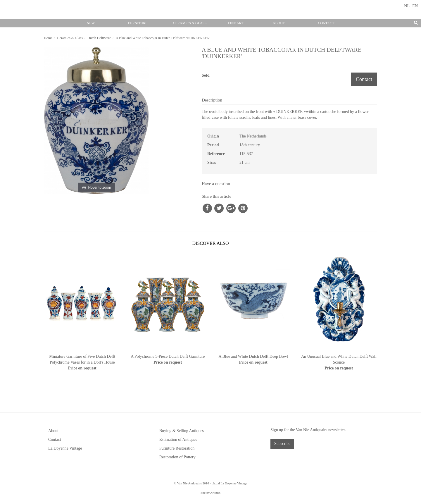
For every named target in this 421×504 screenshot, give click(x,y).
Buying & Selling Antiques (182, 431)
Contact (326, 23)
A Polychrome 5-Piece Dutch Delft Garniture (168, 356)
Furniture (138, 23)
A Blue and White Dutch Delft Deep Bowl (253, 356)
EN (415, 6)
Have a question (216, 184)
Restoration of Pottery (177, 457)
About (279, 23)
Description (212, 100)
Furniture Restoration (177, 448)
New (91, 23)
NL (407, 6)
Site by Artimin (210, 493)
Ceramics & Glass (190, 23)
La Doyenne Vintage (65, 448)
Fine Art (236, 23)
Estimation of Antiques (178, 440)
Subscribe (282, 444)
